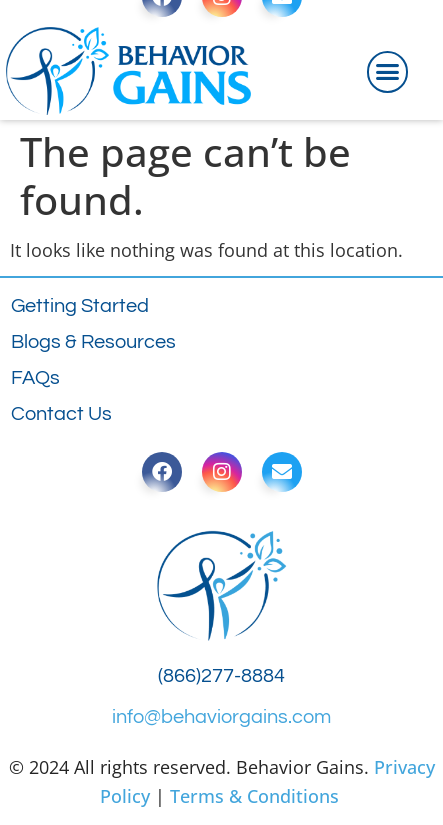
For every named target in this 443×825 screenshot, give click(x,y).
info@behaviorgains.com (221, 717)
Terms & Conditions (254, 796)
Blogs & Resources (93, 342)
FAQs (35, 378)
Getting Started (80, 306)
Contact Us (61, 414)
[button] (388, 72)
